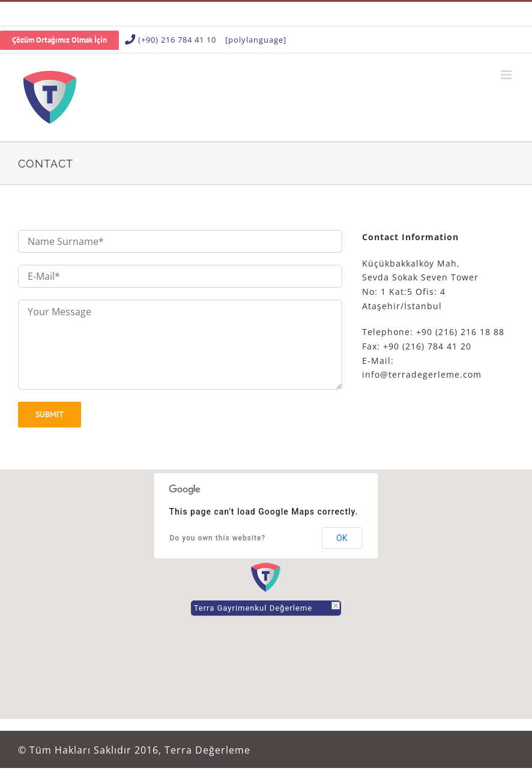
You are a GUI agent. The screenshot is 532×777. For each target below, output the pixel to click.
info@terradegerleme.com (422, 374)
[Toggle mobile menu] (507, 75)
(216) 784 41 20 (437, 346)
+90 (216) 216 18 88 (460, 332)
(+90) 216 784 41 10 (177, 40)
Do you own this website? (218, 538)
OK (342, 538)
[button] (266, 577)
